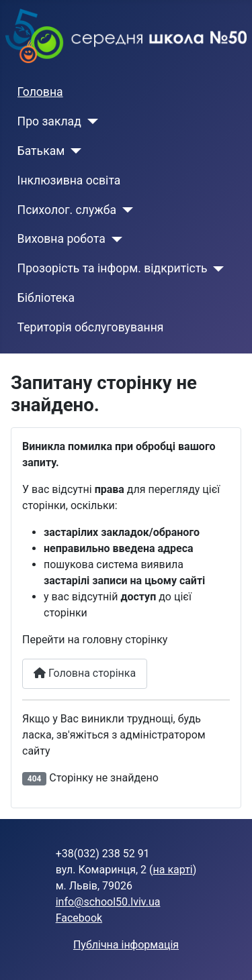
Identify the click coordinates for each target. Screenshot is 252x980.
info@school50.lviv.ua (108, 902)
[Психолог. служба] (125, 210)
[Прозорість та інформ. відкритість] (216, 269)
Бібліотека (46, 298)
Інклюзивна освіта (69, 180)
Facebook (79, 918)
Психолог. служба (67, 210)
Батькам (41, 151)
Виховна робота (61, 239)
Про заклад (49, 121)
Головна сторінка (85, 673)
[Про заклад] (90, 121)
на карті (173, 870)
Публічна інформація (126, 945)
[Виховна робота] (114, 239)
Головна (40, 92)
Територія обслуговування (91, 327)
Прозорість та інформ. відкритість (113, 268)
